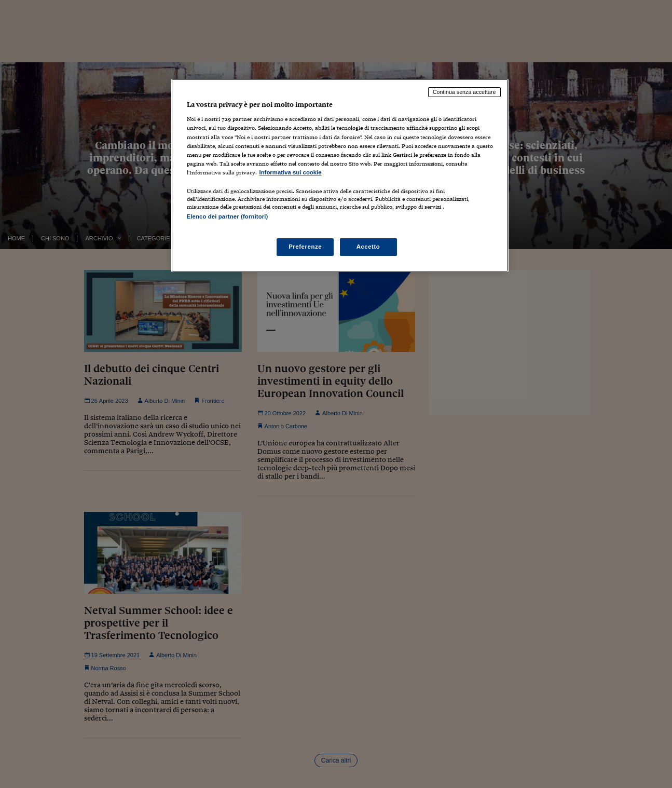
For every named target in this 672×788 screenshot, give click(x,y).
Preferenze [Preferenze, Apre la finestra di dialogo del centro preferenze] (305, 247)
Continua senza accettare (464, 92)
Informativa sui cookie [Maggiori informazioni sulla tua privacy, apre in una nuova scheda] (291, 172)
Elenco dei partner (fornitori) (228, 216)
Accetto (368, 247)
